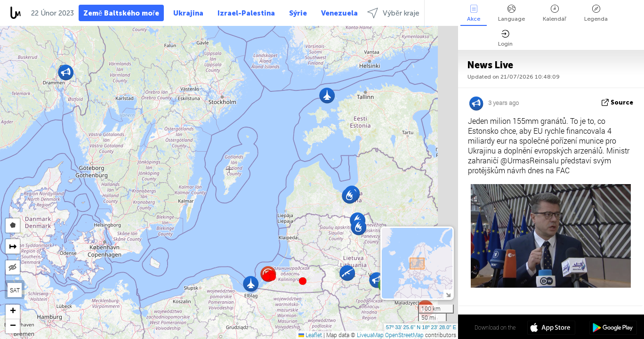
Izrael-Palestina (246, 13)
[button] (272, 277)
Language (511, 13)
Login (505, 38)
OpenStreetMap (404, 335)
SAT (15, 290)
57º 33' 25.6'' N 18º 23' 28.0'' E (421, 327)
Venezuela (339, 13)
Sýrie (298, 13)
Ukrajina (188, 13)
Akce (474, 13)
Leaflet (310, 335)
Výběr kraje (393, 13)
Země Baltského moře (121, 13)
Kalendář (555, 13)
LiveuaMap (370, 335)
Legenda (596, 13)
